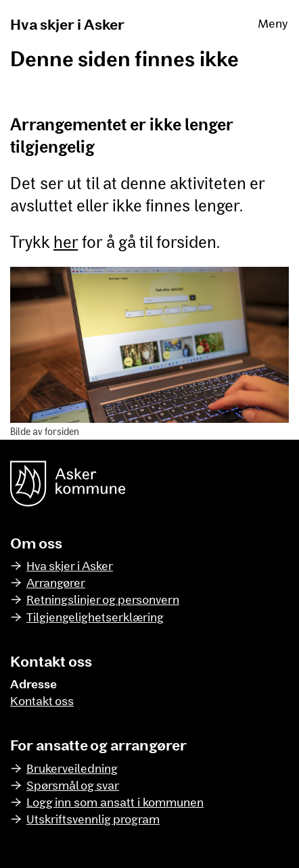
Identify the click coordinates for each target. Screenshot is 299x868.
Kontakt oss (42, 700)
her (66, 241)
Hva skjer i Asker (67, 24)
